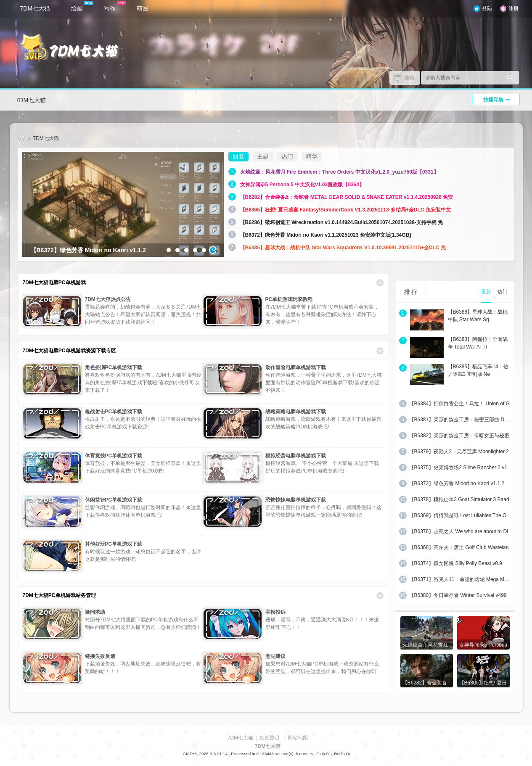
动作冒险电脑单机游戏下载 (296, 367)
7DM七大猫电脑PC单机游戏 (54, 283)
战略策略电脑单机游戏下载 (296, 412)
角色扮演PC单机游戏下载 (114, 367)
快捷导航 (493, 100)
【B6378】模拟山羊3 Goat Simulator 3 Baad (459, 499)
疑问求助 (95, 612)
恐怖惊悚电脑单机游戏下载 (296, 500)
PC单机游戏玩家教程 (289, 299)
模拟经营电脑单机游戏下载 (296, 456)
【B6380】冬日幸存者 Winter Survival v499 (458, 595)
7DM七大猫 (35, 8)
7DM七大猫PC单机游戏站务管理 (59, 595)
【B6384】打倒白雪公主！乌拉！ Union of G (459, 404)
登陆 (487, 8)
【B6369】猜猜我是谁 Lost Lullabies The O (458, 515)
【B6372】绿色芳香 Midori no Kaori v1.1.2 (457, 483)
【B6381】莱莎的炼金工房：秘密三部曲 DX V (460, 420)
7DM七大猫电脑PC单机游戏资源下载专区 (69, 351)
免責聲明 (269, 738)
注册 (513, 8)
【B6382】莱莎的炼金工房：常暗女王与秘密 (459, 436)
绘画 (82, 6)
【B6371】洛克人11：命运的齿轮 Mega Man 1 (460, 579)
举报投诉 (275, 612)
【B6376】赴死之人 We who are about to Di (459, 531)
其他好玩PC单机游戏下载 (114, 544)
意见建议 (275, 656)
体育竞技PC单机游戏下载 (114, 456)
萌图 (143, 8)
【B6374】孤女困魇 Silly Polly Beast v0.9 (456, 563)
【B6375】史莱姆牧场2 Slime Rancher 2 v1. (459, 468)
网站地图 (298, 738)
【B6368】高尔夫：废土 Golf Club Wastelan (459, 547)
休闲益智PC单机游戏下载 (114, 500)
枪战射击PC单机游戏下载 (114, 412)
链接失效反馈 (100, 656)
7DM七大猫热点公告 (108, 299)
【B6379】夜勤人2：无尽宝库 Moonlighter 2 (459, 452)
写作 (115, 6)
